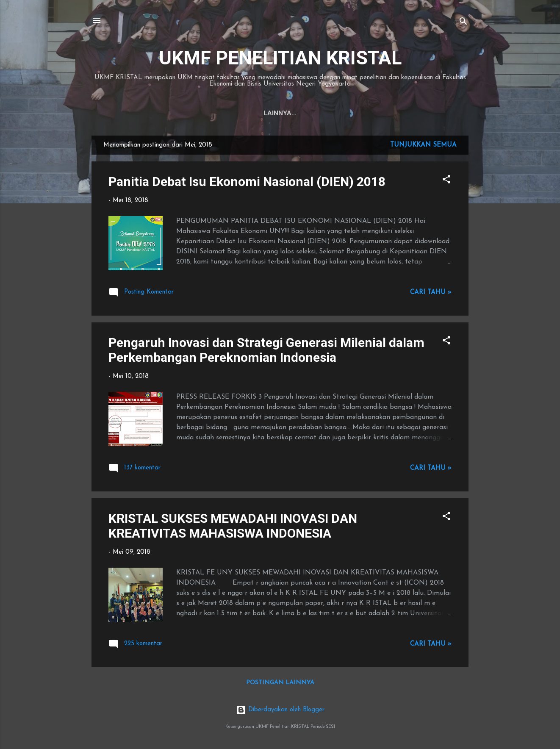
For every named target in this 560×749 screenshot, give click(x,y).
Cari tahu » (431, 293)
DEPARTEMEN (322, 113)
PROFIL (274, 113)
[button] (446, 181)
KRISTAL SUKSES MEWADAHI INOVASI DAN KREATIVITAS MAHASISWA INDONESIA (233, 526)
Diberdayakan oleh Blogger (280, 710)
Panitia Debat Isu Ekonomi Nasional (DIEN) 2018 (247, 182)
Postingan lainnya (280, 683)
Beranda (232, 113)
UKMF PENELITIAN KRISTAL (280, 58)
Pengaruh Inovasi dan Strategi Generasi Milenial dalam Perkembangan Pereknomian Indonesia (266, 350)
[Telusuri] (463, 23)
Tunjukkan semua (423, 145)
